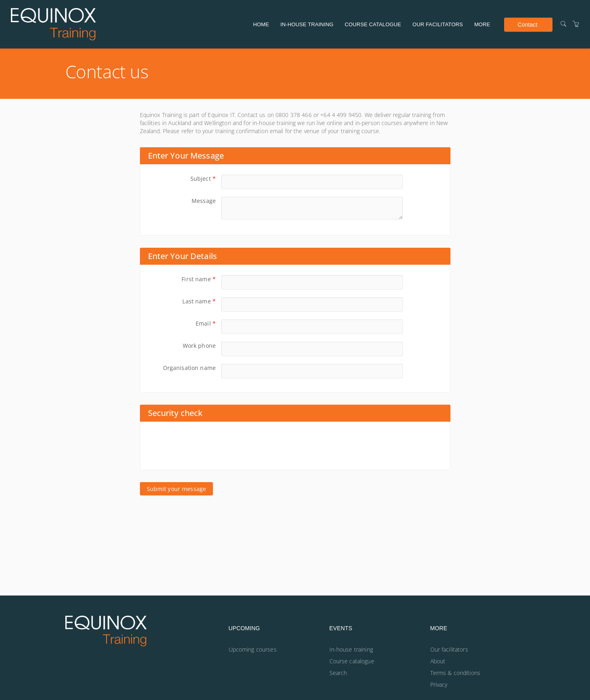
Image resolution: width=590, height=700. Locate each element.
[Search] (563, 24)
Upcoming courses (253, 649)
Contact (527, 24)
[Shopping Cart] (576, 24)
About (438, 661)
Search (338, 673)
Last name (199, 301)
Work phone (199, 346)
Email (206, 323)
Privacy (439, 684)
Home (261, 24)
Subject (203, 179)
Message (204, 201)
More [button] (482, 24)
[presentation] (210, 446)
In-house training (307, 24)
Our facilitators (438, 24)
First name (199, 279)
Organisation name (189, 368)
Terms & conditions (456, 673)
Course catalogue (373, 24)
